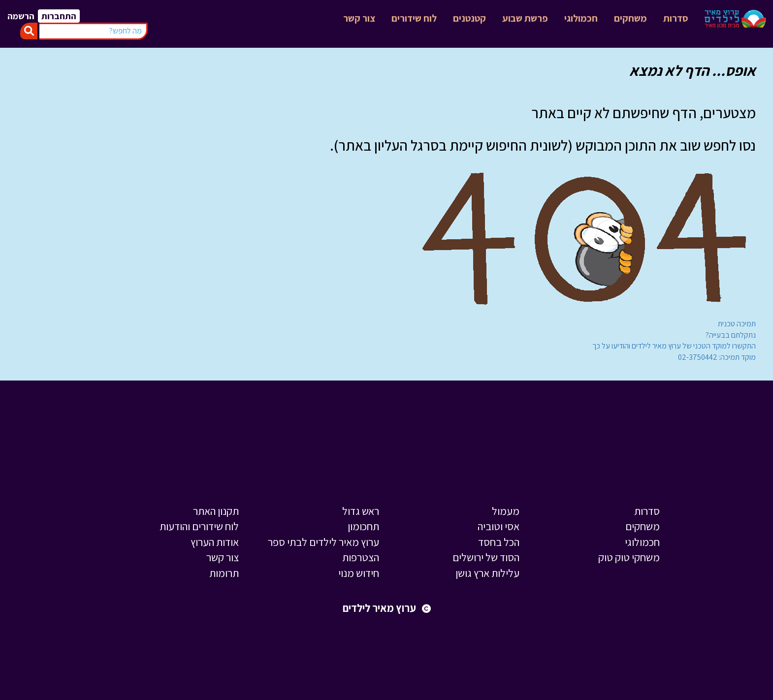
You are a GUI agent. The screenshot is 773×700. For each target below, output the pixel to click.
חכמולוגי (581, 18)
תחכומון (363, 526)
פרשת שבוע (525, 18)
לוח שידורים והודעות (199, 526)
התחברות (59, 16)
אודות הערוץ (215, 542)
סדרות (676, 18)
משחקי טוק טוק (629, 557)
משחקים (630, 18)
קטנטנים (469, 18)
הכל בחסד (499, 542)
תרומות (224, 573)
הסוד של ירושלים (486, 557)
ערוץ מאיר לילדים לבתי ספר (323, 542)
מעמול (506, 511)
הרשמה (21, 16)
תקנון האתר (216, 511)
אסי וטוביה (499, 526)
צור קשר (359, 18)
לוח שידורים (414, 18)
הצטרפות (361, 557)
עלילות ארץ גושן (487, 573)
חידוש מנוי (359, 573)
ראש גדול (361, 511)
